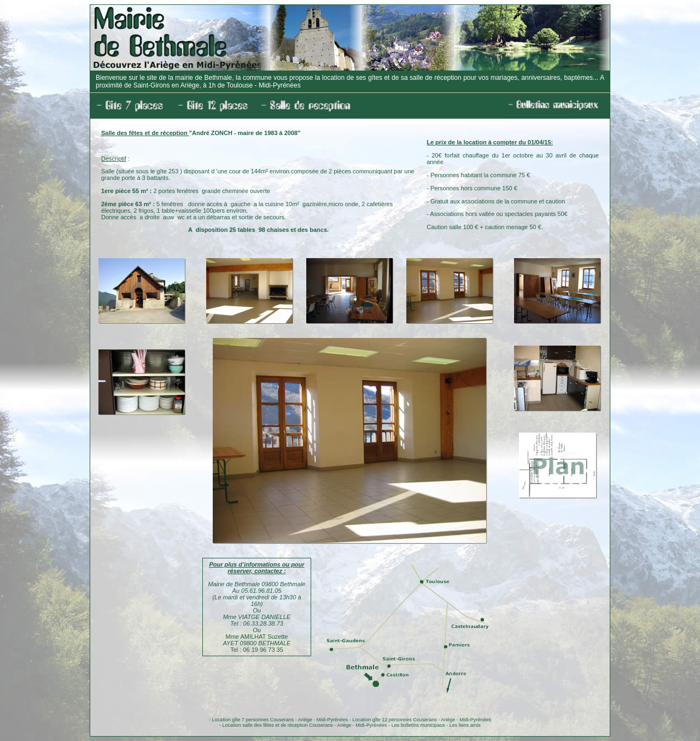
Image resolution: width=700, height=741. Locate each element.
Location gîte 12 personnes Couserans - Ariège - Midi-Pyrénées (422, 720)
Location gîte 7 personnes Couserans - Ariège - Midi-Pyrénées (280, 720)
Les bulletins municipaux (418, 725)
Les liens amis (465, 725)
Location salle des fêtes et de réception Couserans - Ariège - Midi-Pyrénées (305, 725)
